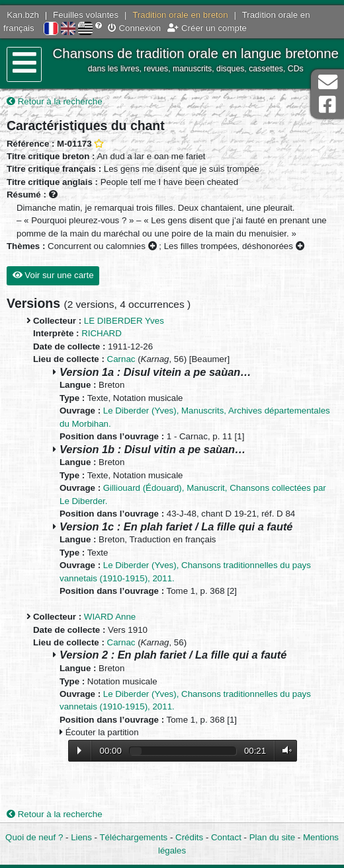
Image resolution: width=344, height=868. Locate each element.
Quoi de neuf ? (34, 837)
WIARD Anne (110, 617)
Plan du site (272, 837)
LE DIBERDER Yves (124, 321)
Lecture (79, 750)
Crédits (189, 837)
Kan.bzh (23, 15)
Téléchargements (134, 837)
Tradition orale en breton (180, 15)
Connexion (134, 28)
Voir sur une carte (53, 275)
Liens (81, 837)
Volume (284, 751)
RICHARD (102, 333)
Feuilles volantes (86, 15)
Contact (226, 837)
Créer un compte (207, 28)
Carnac (121, 359)
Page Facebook (327, 105)
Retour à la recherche (55, 101)
